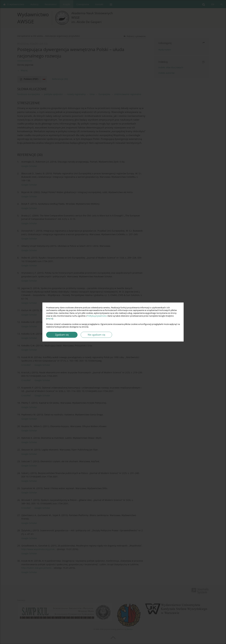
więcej (50, 319)
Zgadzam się (62, 335)
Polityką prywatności (97, 316)
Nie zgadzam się (96, 335)
